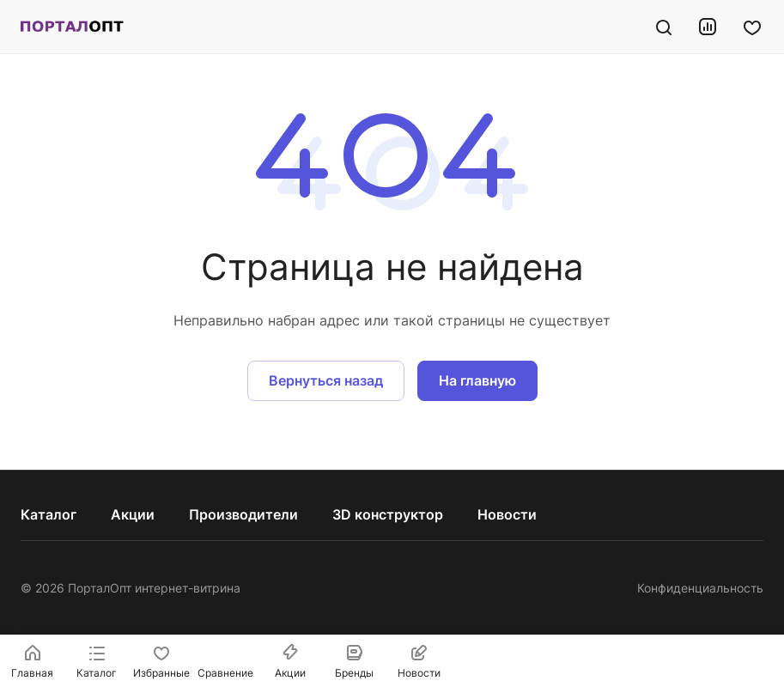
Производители (243, 514)
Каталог (49, 514)
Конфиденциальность (700, 588)
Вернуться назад (326, 380)
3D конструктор (388, 514)
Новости (507, 514)
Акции (133, 514)
